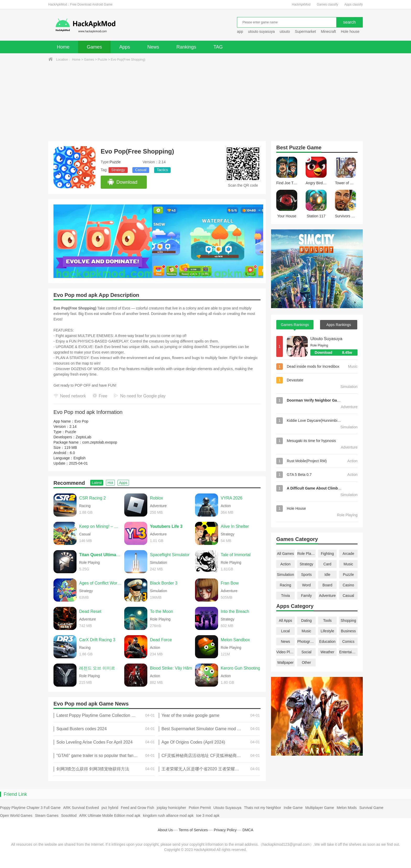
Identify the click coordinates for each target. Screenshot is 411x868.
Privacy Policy (225, 830)
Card (327, 564)
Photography (306, 641)
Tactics (162, 170)
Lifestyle (327, 631)
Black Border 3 (164, 583)
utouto (285, 31)
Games (94, 47)
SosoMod (69, 816)
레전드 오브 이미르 (97, 668)
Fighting (327, 554)
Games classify (328, 4)
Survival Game (371, 808)
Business (348, 631)
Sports (306, 575)
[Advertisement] (206, 102)
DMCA (248, 830)
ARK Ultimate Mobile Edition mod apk (110, 816)
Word (306, 585)
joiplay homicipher (171, 808)
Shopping (348, 620)
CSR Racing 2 (92, 498)
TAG (218, 47)
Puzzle (102, 60)
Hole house (351, 31)
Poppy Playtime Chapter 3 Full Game (30, 808)
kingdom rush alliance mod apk (168, 816)
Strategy (118, 170)
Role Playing (306, 554)
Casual (141, 170)
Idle (328, 575)
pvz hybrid (110, 808)
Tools (328, 620)
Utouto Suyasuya (326, 339)
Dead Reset (90, 611)
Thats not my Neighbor (263, 808)
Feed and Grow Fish (137, 808)
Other (306, 662)
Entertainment (348, 652)
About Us (165, 830)
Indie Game (293, 808)
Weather (328, 652)
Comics (348, 641)
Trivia (285, 596)
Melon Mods (347, 808)
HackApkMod (301, 4)
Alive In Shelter (235, 526)
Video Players (285, 652)
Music (348, 564)
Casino (348, 585)
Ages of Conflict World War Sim (100, 583)
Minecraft (328, 31)
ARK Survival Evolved (81, 808)
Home (63, 47)
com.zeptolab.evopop (100, 442)
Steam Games (47, 816)
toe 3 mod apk (208, 816)
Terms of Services (193, 830)
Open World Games (16, 816)
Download (122, 182)
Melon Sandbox (235, 640)
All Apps (286, 620)
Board (327, 585)
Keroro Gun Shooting (240, 668)
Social (306, 652)
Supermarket (305, 31)
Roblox (156, 498)
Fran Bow (230, 583)
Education (327, 641)
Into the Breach (235, 611)
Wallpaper (286, 662)
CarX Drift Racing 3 (97, 640)
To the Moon (161, 611)
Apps (125, 47)
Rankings (186, 47)
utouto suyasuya (261, 31)
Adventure (327, 596)
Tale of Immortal (236, 555)
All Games (286, 554)
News (153, 47)
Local (285, 631)
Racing (285, 585)
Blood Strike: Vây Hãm (171, 668)
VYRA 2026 (232, 498)
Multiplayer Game (320, 808)
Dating (306, 620)
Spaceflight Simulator (170, 555)
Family (306, 596)
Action (286, 564)
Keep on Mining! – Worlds (100, 526)
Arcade (348, 554)
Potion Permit (200, 808)
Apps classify (354, 4)
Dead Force (161, 640)
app (240, 31)
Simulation (285, 575)
